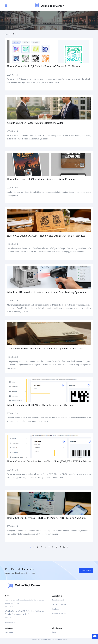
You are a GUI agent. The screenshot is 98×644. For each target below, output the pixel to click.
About (54, 632)
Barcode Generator (58, 600)
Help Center (9, 632)
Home (7, 34)
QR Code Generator (59, 604)
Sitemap (65, 639)
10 (64, 547)
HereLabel (55, 609)
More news (10, 622)
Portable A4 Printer (59, 614)
